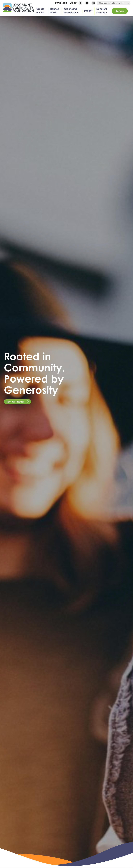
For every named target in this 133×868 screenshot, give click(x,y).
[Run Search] (128, 3)
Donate (120, 11)
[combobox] (114, 3)
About (74, 3)
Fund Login (61, 3)
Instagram (93, 3)
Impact (88, 11)
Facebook (80, 3)
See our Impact (16, 402)
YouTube (87, 3)
